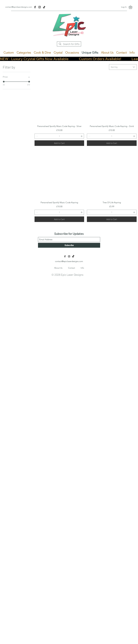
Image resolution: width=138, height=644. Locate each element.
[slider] (4, 82)
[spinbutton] (59, 136)
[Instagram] (40, 7)
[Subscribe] (69, 245)
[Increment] (82, 136)
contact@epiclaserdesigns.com (19, 7)
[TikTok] (44, 7)
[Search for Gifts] (69, 44)
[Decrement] (37, 136)
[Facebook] (35, 7)
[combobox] (123, 67)
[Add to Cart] (59, 143)
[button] (133, 7)
